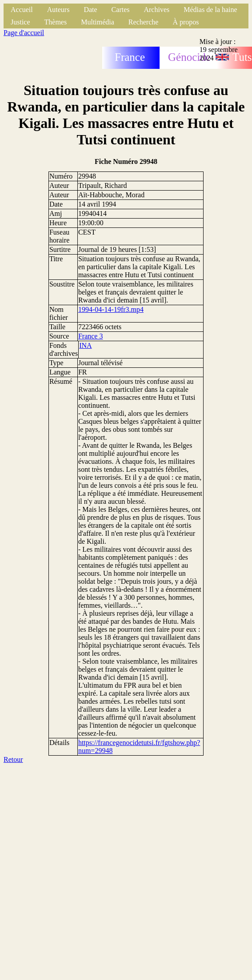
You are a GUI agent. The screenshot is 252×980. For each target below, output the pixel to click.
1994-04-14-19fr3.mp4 (111, 309)
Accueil (22, 10)
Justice (20, 22)
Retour (13, 759)
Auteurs (58, 10)
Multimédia (98, 22)
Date (90, 10)
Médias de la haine (210, 10)
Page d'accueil (24, 33)
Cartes (121, 10)
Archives (156, 10)
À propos (186, 22)
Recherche (144, 22)
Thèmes (56, 22)
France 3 (91, 336)
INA (85, 345)
